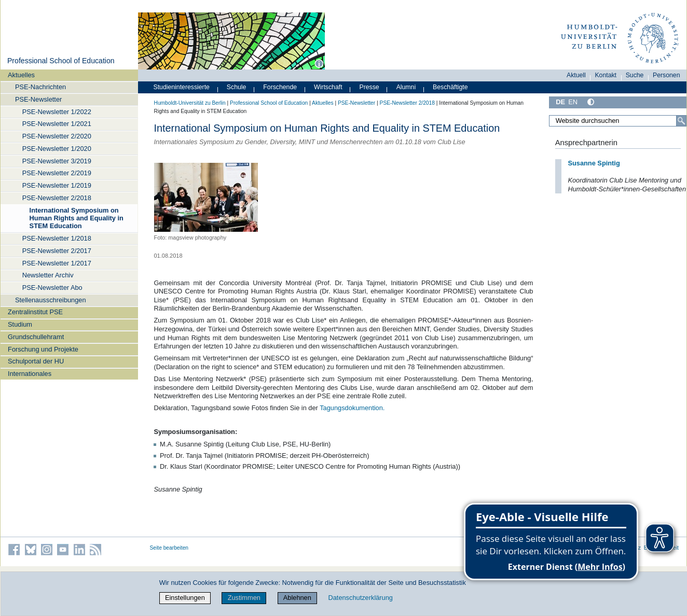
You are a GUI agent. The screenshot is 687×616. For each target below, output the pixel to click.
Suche (635, 75)
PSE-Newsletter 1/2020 (57, 149)
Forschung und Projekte (43, 349)
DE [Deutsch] (560, 102)
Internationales (30, 374)
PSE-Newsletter (38, 99)
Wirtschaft (328, 87)
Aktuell (576, 75)
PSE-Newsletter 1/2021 (57, 124)
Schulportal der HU (36, 361)
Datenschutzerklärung (360, 598)
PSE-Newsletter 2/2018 (57, 198)
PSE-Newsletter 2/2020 (57, 136)
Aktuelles (21, 75)
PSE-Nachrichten (40, 87)
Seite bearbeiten (169, 548)
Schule (237, 87)
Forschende (280, 87)
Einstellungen (185, 598)
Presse (369, 87)
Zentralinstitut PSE (35, 312)
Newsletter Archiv (48, 275)
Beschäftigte (450, 87)
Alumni (406, 87)
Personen (667, 75)
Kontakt (606, 75)
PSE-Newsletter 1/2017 (57, 263)
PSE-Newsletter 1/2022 (57, 112)
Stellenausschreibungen (51, 300)
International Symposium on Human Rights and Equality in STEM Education (77, 218)
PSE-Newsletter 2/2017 (57, 251)
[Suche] (681, 121)
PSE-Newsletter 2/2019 (57, 173)
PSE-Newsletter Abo (52, 288)
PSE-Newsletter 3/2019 (57, 161)
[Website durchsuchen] (617, 121)
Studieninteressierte (182, 87)
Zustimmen (244, 598)
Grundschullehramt (36, 337)
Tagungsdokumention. (352, 408)
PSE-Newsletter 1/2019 (57, 185)
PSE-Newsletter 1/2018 (57, 238)
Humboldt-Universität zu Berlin (190, 103)
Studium (20, 324)
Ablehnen (297, 598)
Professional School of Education (61, 61)
